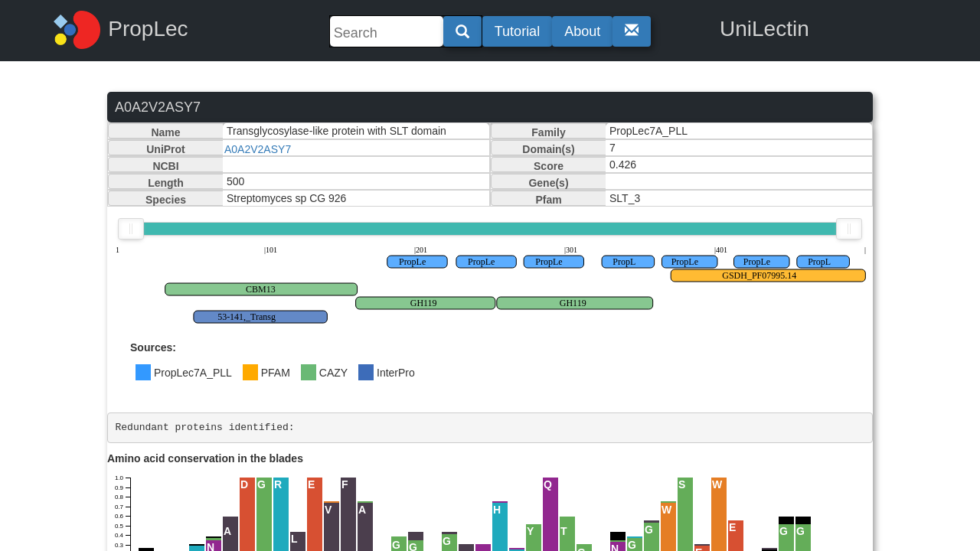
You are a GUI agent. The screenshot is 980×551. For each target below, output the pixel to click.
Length (166, 183)
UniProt (166, 149)
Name (165, 132)
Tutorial (517, 31)
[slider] (131, 229)
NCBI (165, 166)
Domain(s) (548, 149)
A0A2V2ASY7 (258, 149)
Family (548, 132)
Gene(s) (548, 183)
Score (549, 166)
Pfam (548, 200)
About (582, 31)
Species (166, 200)
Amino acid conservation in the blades (205, 458)
